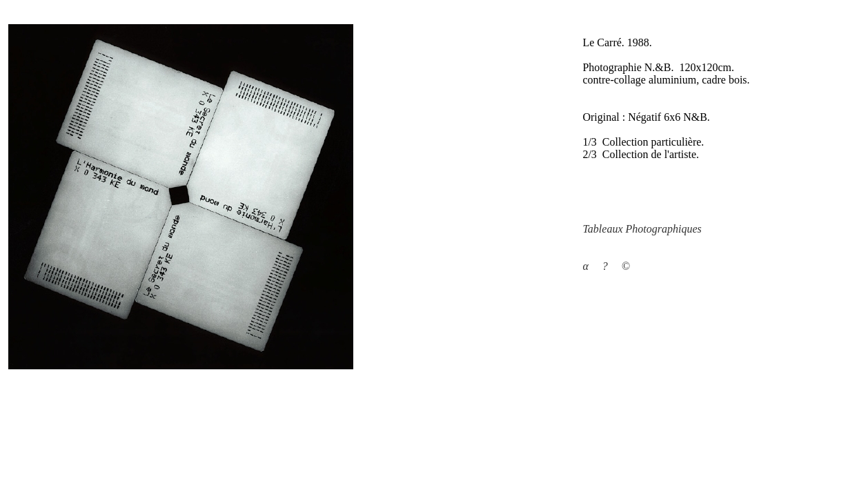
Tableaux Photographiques (642, 229)
